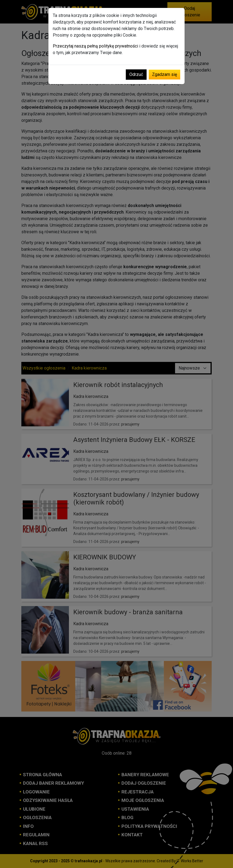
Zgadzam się (164, 74)
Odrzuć (136, 74)
